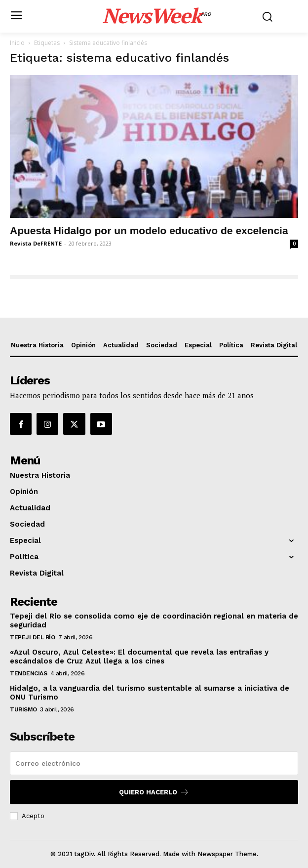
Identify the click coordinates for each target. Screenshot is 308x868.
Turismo (23, 709)
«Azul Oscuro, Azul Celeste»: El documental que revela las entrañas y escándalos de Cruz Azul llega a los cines (139, 657)
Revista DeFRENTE (36, 243)
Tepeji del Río (32, 637)
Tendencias (28, 673)
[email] (154, 763)
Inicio (17, 43)
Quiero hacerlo (154, 792)
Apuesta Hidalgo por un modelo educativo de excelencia (149, 230)
